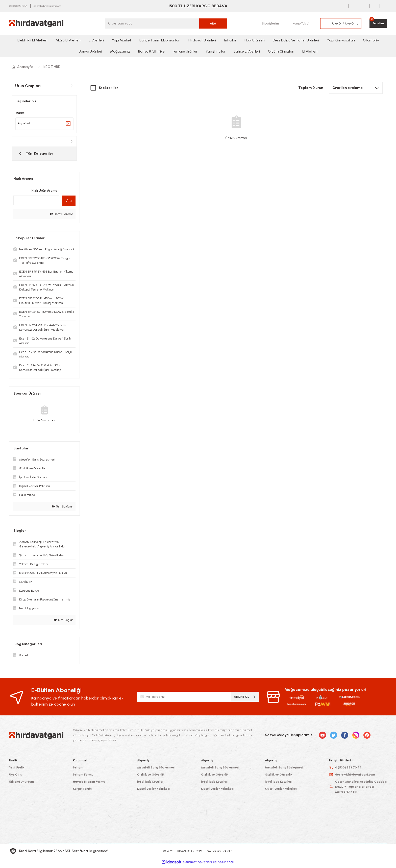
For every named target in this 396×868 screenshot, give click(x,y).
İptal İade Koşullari (151, 784)
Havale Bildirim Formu (89, 784)
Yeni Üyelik (17, 770)
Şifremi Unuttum (21, 784)
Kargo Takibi (82, 791)
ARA (213, 23)
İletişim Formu (83, 777)
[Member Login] (325, 23)
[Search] (166, 23)
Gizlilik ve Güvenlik (151, 777)
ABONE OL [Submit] (245, 699)
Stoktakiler (108, 88)
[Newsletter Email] (198, 699)
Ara (69, 203)
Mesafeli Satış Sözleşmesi (156, 770)
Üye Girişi (16, 777)
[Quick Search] (36, 203)
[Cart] (378, 23)
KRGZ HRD (52, 67)
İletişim (78, 770)
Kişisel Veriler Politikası (153, 791)
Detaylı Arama (61, 216)
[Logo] (36, 23)
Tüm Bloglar (63, 622)
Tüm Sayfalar (63, 509)
